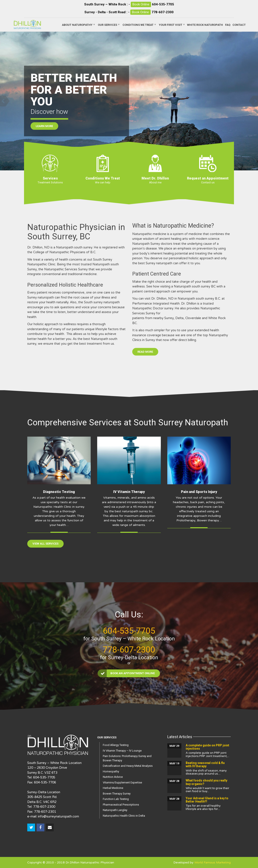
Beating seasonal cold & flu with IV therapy (205, 764)
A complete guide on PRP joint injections (207, 747)
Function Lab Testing (116, 799)
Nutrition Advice (113, 777)
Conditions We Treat (138, 25)
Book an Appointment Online (126, 673)
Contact (239, 25)
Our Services (107, 25)
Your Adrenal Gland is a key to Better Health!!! (207, 800)
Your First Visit (171, 25)
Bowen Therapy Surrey (117, 794)
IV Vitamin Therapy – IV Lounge (122, 751)
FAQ (228, 25)
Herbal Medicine (113, 788)
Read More (145, 352)
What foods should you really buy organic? (206, 782)
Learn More (44, 129)
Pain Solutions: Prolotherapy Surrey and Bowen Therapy (127, 758)
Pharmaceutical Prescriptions (121, 805)
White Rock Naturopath (205, 25)
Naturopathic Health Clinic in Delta (124, 816)
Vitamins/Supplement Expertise (122, 782)
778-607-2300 (163, 12)
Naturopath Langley (115, 810)
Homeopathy (111, 771)
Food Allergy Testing (116, 745)
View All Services (45, 544)
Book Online (141, 4)
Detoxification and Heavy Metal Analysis (128, 766)
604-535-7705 (163, 4)
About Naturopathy (77, 25)
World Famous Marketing (213, 862)
